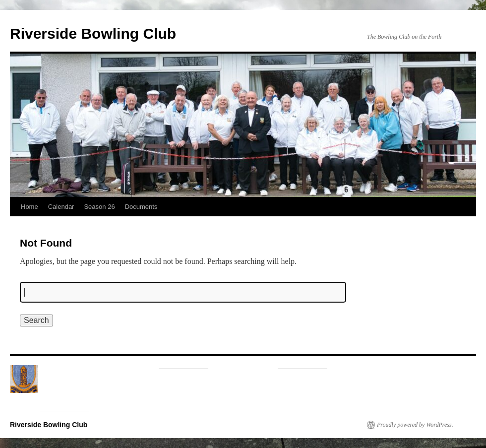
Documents (141, 207)
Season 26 (99, 207)
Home (30, 207)
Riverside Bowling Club (93, 33)
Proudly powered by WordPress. (415, 425)
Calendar (61, 207)
